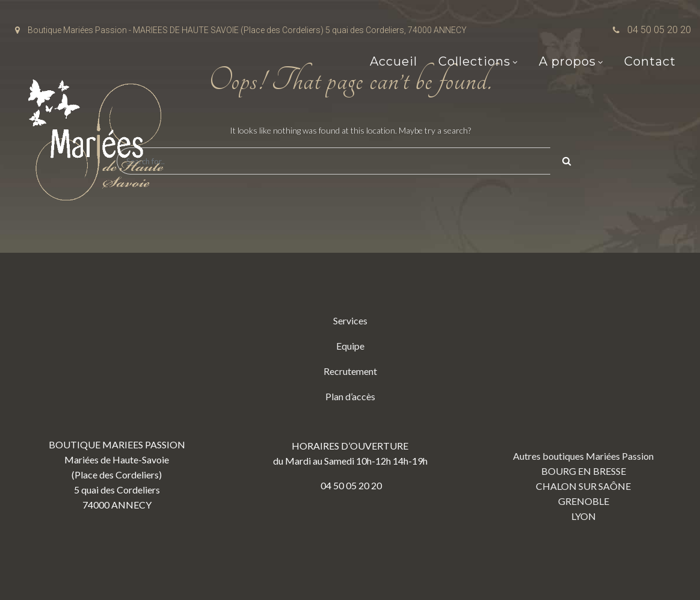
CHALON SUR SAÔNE (583, 486)
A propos (567, 61)
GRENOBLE (584, 501)
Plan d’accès (350, 396)
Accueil (394, 61)
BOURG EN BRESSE (584, 471)
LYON (584, 516)
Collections (474, 61)
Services (350, 320)
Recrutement (350, 371)
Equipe (350, 346)
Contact (650, 61)
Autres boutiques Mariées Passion (583, 456)
